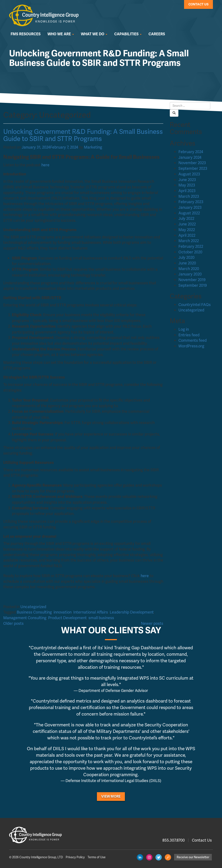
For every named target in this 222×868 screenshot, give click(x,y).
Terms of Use (97, 857)
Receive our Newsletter (193, 857)
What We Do (94, 34)
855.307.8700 (174, 840)
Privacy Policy (75, 857)
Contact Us (198, 4)
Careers (157, 34)
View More (111, 797)
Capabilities (128, 34)
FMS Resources (26, 34)
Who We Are (61, 34)
